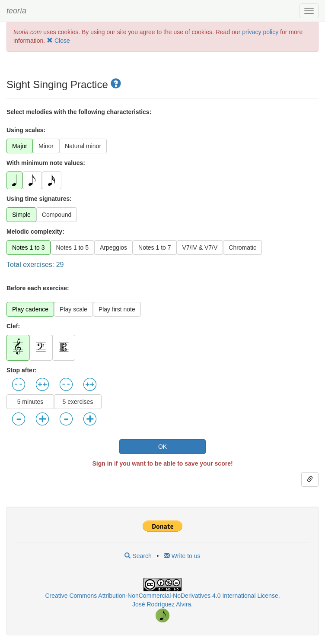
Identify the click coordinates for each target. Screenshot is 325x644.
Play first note (117, 309)
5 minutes (30, 402)
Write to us (182, 556)
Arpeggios (113, 247)
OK (162, 447)
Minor (46, 146)
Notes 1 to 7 (155, 247)
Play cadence (30, 309)
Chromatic (242, 247)
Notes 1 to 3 (29, 247)
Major (20, 146)
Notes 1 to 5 (73, 247)
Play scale (73, 309)
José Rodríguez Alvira (162, 604)
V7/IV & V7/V (200, 247)
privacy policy (260, 32)
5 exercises (78, 402)
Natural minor (83, 146)
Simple (21, 215)
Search (138, 556)
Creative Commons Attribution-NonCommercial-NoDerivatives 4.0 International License (161, 596)
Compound (57, 215)
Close (58, 41)
